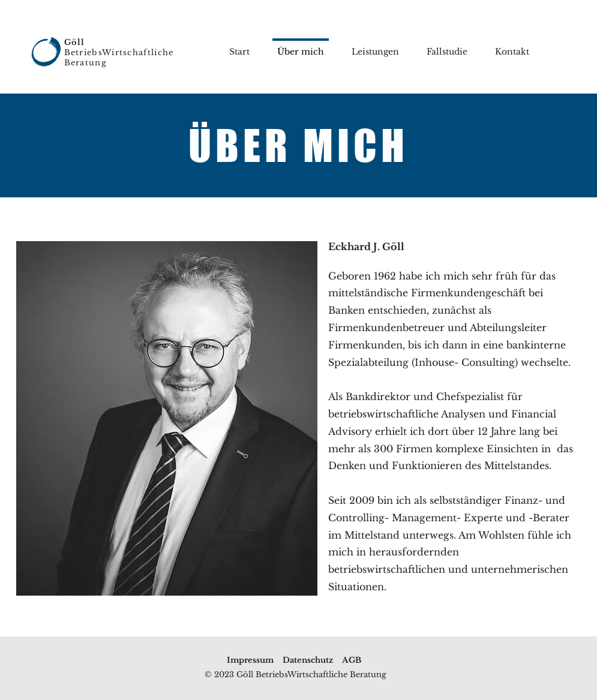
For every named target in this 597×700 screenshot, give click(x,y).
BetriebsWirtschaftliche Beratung (119, 52)
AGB (352, 660)
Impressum (250, 660)
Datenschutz (308, 660)
